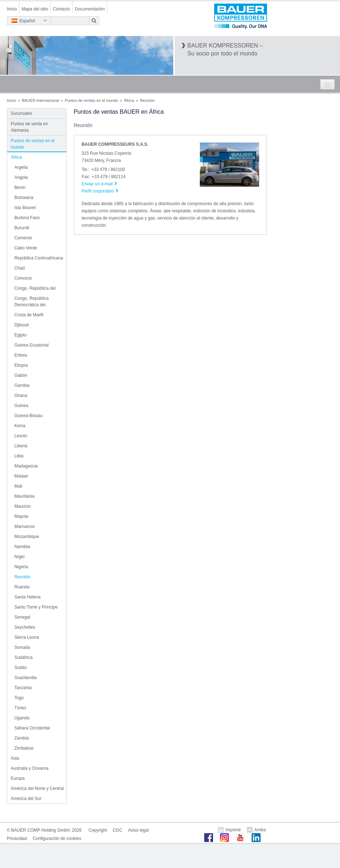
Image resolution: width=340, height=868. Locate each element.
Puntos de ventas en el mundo (91, 100)
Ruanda (22, 587)
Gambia (22, 385)
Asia (15, 758)
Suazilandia (26, 678)
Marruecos (25, 526)
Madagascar (26, 466)
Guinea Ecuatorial (31, 345)
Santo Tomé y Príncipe (36, 607)
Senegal (22, 617)
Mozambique (27, 537)
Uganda (22, 718)
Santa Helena (27, 597)
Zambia (22, 738)
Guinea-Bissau (29, 416)
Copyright (98, 830)
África (129, 100)
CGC (118, 830)
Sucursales (21, 113)
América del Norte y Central (37, 788)
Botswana (24, 198)
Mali (18, 486)
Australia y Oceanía (30, 768)
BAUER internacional (40, 100)
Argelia (21, 167)
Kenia (20, 426)
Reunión (22, 577)
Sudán (21, 668)
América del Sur (26, 799)
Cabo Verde (26, 248)
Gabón (21, 375)
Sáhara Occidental (32, 728)
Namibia (22, 547)
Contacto (61, 9)
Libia (19, 456)
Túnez (20, 708)
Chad (20, 268)
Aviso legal (138, 830)
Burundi (22, 228)
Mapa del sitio (35, 9)
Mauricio (22, 506)
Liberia (21, 446)
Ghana (21, 395)
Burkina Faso (27, 218)
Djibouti (22, 325)
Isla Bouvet (25, 208)
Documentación (90, 9)
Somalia (22, 647)
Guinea (21, 406)
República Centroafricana (39, 258)
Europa (18, 778)
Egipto (20, 335)
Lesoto (21, 436)
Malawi (21, 476)
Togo (19, 698)
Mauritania (24, 496)
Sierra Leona (27, 637)
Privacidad (17, 838)
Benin (20, 187)
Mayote (21, 516)
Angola (21, 177)
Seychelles (25, 627)
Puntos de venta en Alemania (29, 127)
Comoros (23, 278)
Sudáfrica (24, 657)
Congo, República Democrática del (31, 302)
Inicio (12, 9)
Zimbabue (24, 748)
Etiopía (21, 365)
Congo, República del (35, 288)
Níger (20, 557)
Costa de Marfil (29, 315)
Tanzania (23, 688)
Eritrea (21, 355)
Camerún (23, 238)
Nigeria (21, 567)
